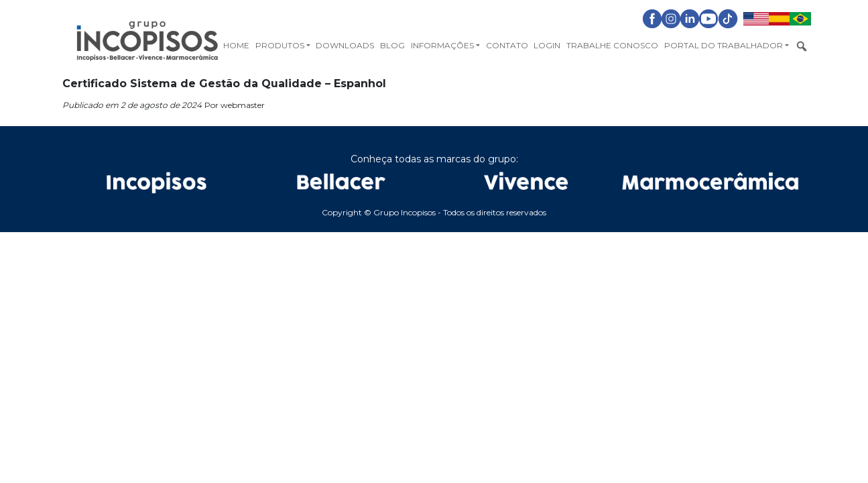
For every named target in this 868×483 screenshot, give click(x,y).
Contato (507, 45)
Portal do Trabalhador (724, 45)
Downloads (345, 45)
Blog (392, 45)
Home (236, 45)
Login (547, 45)
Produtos (280, 45)
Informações (442, 45)
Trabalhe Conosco (612, 45)
